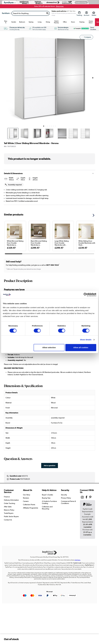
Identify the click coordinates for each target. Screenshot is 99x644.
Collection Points (29, 505)
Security (64, 495)
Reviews (26, 498)
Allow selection (49, 347)
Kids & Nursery (56, 22)
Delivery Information (11, 500)
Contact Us (8, 520)
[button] (93, 78)
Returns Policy (9, 510)
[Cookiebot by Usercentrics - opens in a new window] (85, 295)
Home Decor (91, 22)
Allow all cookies (81, 347)
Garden (14, 22)
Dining (48, 22)
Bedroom (22, 22)
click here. (78, 560)
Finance (7, 497)
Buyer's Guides (47, 495)
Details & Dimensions (13, 173)
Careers (26, 501)
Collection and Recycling (47, 508)
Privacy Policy (66, 498)
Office (65, 22)
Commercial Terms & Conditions (68, 502)
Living (40, 22)
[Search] (29, 13)
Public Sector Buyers (11, 516)
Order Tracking (9, 503)
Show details (86, 340)
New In (6, 22)
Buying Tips (46, 498)
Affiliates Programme (30, 508)
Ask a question (50, 465)
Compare (88, 37)
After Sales (8, 507)
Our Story (27, 495)
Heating (82, 22)
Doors (73, 22)
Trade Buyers (9, 513)
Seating (31, 22)
